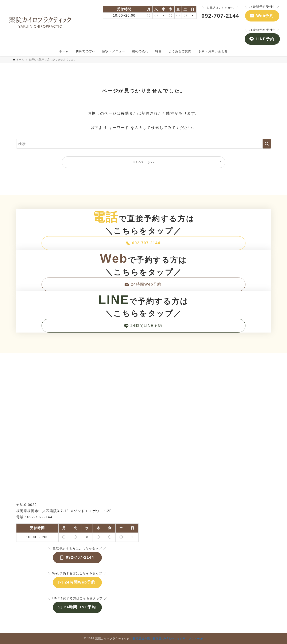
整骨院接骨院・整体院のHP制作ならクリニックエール (168, 639)
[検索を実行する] (267, 144)
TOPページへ (143, 162)
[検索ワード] (144, 144)
